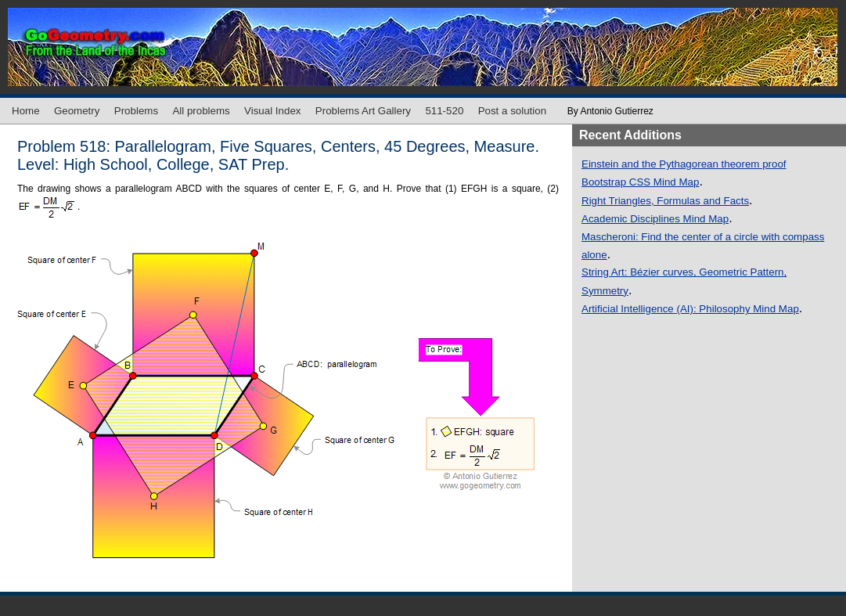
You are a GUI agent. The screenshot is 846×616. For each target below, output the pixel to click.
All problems (201, 111)
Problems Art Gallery (363, 111)
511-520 (444, 111)
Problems (136, 111)
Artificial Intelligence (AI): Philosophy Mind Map (690, 309)
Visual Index (272, 111)
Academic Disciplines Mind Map (655, 219)
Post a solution (512, 111)
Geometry (77, 111)
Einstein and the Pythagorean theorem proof (684, 164)
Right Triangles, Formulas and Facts (665, 201)
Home (26, 111)
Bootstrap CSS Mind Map (640, 182)
